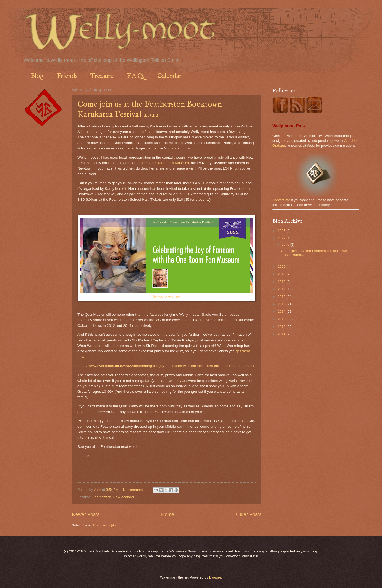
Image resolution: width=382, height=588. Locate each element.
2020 (282, 266)
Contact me (281, 200)
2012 (282, 327)
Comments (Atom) (107, 525)
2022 (282, 238)
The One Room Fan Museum (165, 163)
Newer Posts (86, 514)
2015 (282, 304)
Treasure (102, 76)
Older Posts (249, 514)
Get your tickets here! (167, 296)
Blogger (215, 577)
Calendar (169, 76)
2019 (282, 274)
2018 (282, 282)
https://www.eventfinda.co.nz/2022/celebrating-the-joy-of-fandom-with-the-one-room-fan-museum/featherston (166, 366)
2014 (282, 311)
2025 (282, 231)
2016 (282, 297)
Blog (37, 76)
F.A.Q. (135, 76)
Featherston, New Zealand (113, 497)
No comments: (135, 490)
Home (168, 514)
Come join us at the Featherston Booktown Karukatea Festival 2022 (150, 110)
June (286, 245)
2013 (282, 319)
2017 (282, 289)
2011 (282, 334)
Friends (67, 76)
